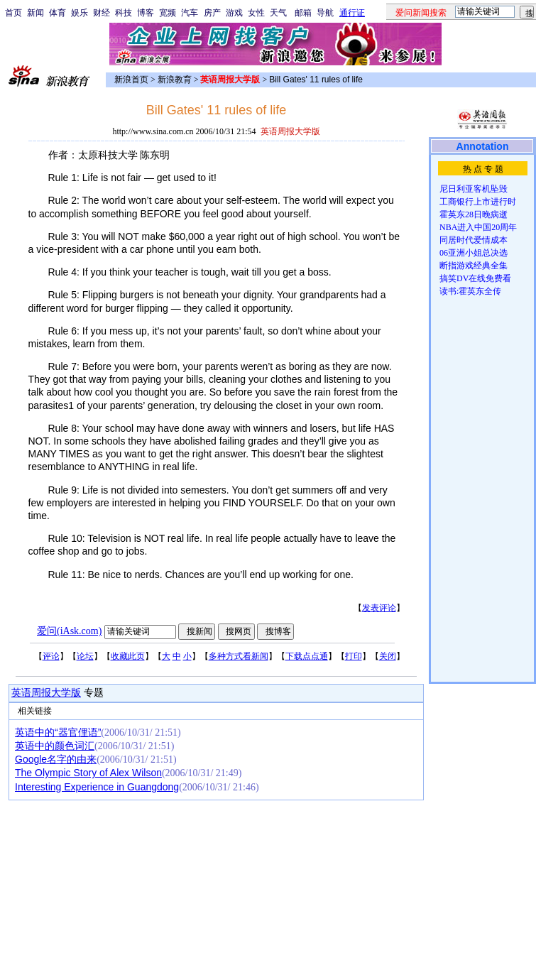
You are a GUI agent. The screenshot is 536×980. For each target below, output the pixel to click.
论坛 (85, 656)
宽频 (168, 13)
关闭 (388, 656)
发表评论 (379, 608)
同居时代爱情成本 (474, 240)
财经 (102, 13)
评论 (51, 656)
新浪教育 (175, 80)
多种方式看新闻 (239, 656)
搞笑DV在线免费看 (475, 278)
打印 (354, 656)
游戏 (234, 13)
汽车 (190, 13)
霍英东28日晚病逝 (474, 214)
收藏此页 (128, 656)
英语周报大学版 (46, 693)
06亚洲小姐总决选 (474, 253)
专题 (92, 693)
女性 (256, 13)
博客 (146, 13)
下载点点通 (307, 656)
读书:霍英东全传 (470, 291)
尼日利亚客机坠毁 (474, 189)
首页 (13, 13)
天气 (278, 13)
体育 (58, 13)
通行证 (352, 13)
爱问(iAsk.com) (69, 631)
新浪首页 (131, 80)
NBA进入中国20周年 (478, 227)
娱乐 (80, 13)
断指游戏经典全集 (474, 266)
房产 (212, 13)
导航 (325, 13)
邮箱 (303, 13)
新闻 (35, 13)
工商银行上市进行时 (478, 202)
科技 (124, 13)
